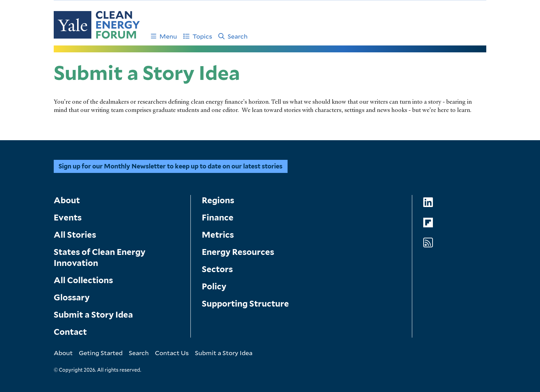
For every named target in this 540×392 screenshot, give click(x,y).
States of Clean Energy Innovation (100, 257)
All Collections (83, 280)
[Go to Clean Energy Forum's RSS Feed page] (428, 243)
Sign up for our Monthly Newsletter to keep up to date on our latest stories (170, 166)
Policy (214, 286)
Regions (218, 200)
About (67, 200)
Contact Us (172, 353)
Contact (70, 332)
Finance (218, 218)
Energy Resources (238, 252)
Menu (164, 36)
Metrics (218, 235)
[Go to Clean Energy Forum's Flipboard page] (428, 223)
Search (233, 36)
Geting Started (101, 353)
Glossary (72, 297)
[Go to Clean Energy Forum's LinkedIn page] (428, 202)
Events (68, 218)
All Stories (75, 235)
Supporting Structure (245, 304)
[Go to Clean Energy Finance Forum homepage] (97, 25)
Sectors (217, 269)
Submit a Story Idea (93, 315)
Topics (198, 36)
